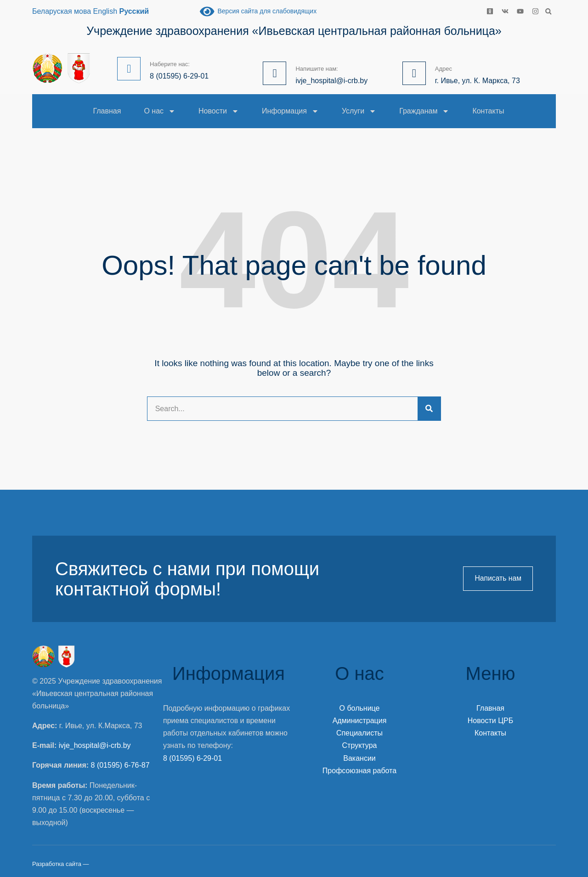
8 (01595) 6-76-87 (120, 765)
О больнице (360, 708)
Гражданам (424, 111)
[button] (548, 11)
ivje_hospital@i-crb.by (95, 745)
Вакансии (359, 758)
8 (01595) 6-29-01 (192, 758)
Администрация (360, 721)
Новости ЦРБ (490, 721)
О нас (160, 111)
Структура (360, 745)
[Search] (429, 409)
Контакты (488, 111)
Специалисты (359, 733)
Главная (107, 111)
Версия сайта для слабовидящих (258, 11)
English (105, 11)
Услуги (359, 111)
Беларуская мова (62, 11)
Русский (134, 11)
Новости (219, 111)
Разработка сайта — (61, 864)
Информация (290, 111)
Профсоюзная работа (359, 771)
